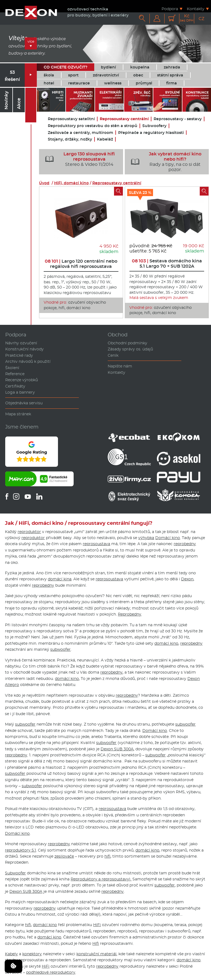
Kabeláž (105, 139)
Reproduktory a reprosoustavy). (101, 879)
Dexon (187, 579)
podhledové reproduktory (51, 972)
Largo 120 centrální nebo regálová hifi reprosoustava (81, 264)
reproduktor (29, 532)
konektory (32, 954)
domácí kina (60, 579)
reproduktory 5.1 (20, 850)
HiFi (97, 925)
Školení (12, 368)
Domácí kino (168, 538)
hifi (107, 856)
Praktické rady (19, 355)
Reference (15, 374)
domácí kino (166, 643)
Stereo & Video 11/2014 (78, 159)
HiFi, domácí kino (71, 183)
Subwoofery (154, 126)
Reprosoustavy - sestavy (178, 119)
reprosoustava (96, 544)
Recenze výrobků (22, 380)
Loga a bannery (20, 392)
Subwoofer (15, 873)
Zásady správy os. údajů (130, 349)
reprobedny (185, 544)
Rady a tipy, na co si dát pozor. (164, 162)
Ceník (113, 355)
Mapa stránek (18, 414)
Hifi (96, 943)
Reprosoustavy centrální (124, 119)
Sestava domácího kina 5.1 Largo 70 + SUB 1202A (167, 263)
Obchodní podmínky (127, 343)
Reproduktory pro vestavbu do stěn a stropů (93, 126)
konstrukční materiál (96, 954)
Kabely (11, 954)
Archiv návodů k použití (28, 361)
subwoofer (60, 649)
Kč (187, 18)
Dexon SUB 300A (26, 891)
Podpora (170, 9)
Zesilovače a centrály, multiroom (80, 133)
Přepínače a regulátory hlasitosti (151, 133)
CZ (202, 19)
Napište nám (120, 366)
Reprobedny (130, 614)
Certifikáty (15, 386)
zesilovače (64, 856)
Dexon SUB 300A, (117, 749)
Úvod (44, 183)
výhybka (146, 538)
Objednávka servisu (24, 403)
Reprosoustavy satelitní (71, 119)
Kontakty (196, 9)
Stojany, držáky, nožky (70, 139)
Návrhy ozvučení (21, 343)
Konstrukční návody (24, 349)
